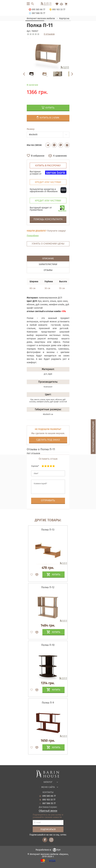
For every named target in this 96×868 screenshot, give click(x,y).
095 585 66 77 (49, 796)
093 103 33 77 (49, 800)
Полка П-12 (48, 587)
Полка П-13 (48, 530)
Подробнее (33, 236)
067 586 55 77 (49, 803)
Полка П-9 (48, 703)
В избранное (38, 156)
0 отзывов (49, 34)
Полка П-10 (48, 645)
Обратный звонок (48, 811)
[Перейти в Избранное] (57, 4)
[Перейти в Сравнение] (61, 4)
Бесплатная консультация (93, 437)
